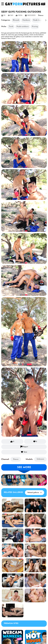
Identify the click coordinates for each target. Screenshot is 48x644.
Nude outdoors (23, 27)
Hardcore (26, 20)
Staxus (16, 459)
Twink (11, 27)
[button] (42, 20)
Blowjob (16, 20)
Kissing (35, 27)
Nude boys (37, 20)
